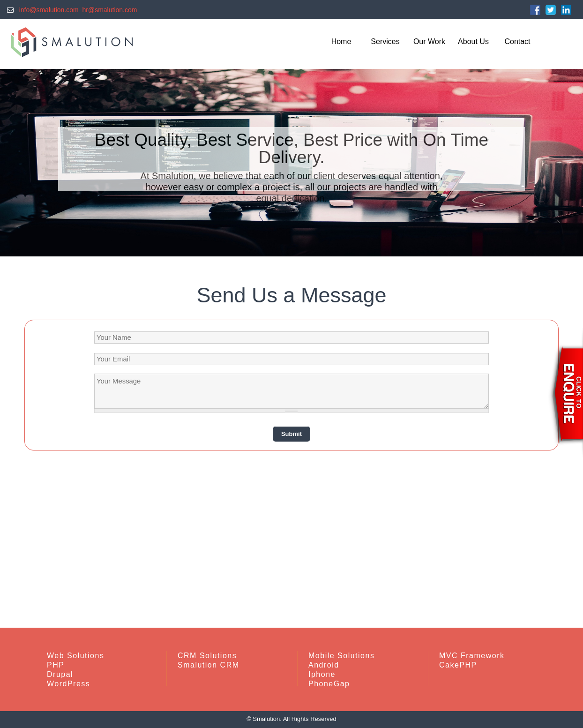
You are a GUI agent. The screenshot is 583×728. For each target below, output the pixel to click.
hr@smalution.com (110, 10)
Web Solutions (75, 656)
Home (341, 41)
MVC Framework (472, 656)
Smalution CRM (209, 665)
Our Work (429, 41)
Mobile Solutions (341, 656)
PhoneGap (329, 684)
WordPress (68, 684)
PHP (56, 665)
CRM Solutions (207, 656)
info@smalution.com (47, 10)
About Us (473, 41)
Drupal (60, 674)
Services (385, 41)
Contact (517, 41)
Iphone (322, 674)
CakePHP (458, 665)
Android (324, 665)
